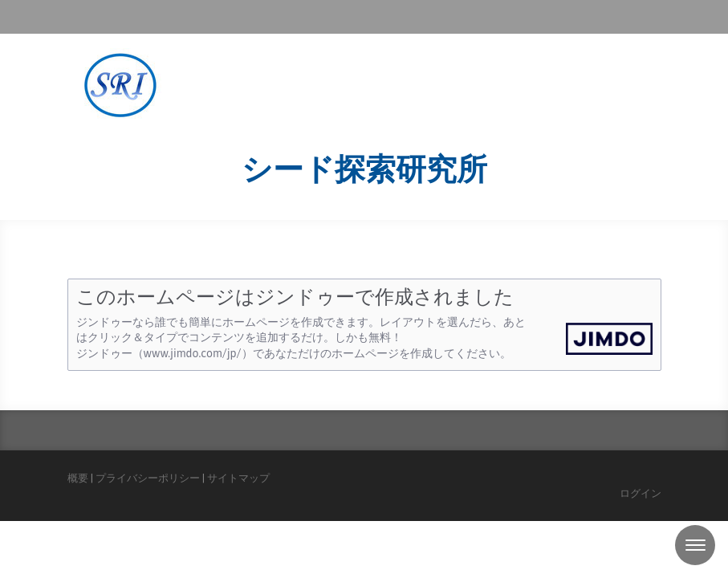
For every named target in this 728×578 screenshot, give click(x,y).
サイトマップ (238, 478)
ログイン (641, 493)
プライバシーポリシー (148, 478)
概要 (78, 478)
